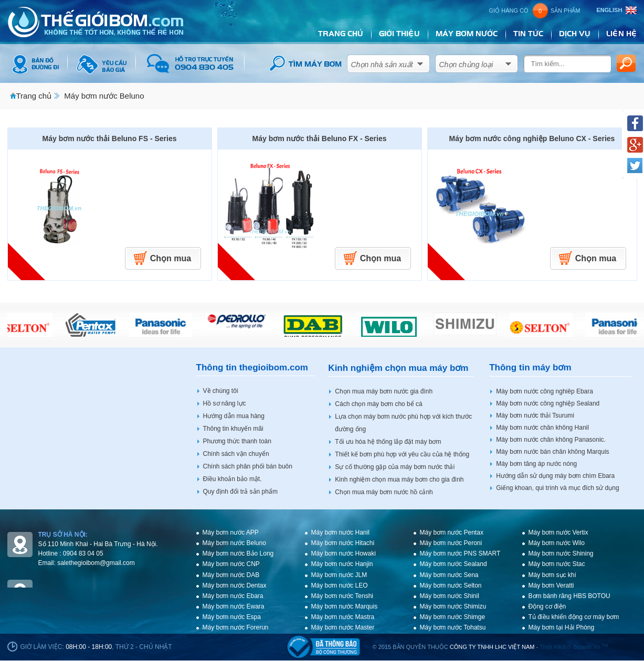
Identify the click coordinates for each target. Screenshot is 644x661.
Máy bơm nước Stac (557, 564)
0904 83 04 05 (83, 553)
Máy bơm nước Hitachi (343, 543)
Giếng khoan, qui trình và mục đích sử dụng (557, 488)
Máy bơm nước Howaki (344, 553)
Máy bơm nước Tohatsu (453, 627)
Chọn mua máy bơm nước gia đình (384, 391)
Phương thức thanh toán (237, 441)
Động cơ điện (547, 606)
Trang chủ (34, 96)
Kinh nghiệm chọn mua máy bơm (398, 368)
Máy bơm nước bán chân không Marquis (552, 452)
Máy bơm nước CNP (231, 564)
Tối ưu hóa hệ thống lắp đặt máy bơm (388, 442)
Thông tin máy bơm (530, 367)
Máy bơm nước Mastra (343, 617)
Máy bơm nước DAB (231, 575)
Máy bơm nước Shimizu (453, 606)
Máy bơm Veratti (551, 585)
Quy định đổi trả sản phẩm (240, 492)
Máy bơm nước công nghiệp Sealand (548, 403)
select (420, 62)
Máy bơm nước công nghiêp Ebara (545, 391)
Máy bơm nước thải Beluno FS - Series (110, 138)
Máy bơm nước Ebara (233, 596)
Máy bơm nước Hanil (340, 532)
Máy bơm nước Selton (451, 585)
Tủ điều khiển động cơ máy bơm (574, 617)
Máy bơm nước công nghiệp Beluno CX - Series (532, 138)
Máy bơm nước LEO (340, 585)
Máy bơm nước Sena (449, 575)
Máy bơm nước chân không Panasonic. (551, 440)
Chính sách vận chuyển (236, 454)
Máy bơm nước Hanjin (342, 564)
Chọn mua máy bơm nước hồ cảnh (384, 492)
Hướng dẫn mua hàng (234, 416)
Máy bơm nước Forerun (236, 627)
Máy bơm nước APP (231, 532)
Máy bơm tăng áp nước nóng (536, 464)
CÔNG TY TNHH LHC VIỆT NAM (492, 647)
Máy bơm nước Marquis (345, 606)
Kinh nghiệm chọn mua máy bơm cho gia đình (399, 479)
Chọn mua (171, 258)
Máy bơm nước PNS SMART (460, 553)
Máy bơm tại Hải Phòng (562, 627)
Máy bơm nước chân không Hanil (542, 428)
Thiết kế (550, 647)
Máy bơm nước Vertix (558, 532)
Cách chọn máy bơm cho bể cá (378, 404)
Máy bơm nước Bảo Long (238, 553)
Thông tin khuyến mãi (233, 429)
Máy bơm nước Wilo (557, 543)
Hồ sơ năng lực (225, 403)
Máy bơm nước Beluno (104, 96)
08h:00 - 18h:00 (89, 647)
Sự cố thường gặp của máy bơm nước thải (395, 467)
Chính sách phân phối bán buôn (248, 466)
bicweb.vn (591, 647)
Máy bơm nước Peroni (451, 543)
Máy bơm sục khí (552, 575)
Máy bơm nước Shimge (453, 617)
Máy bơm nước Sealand (453, 564)
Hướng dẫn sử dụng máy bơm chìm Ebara (555, 476)
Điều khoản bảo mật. (233, 479)
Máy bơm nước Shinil (450, 596)
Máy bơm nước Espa (232, 617)
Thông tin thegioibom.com (252, 367)
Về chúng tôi (221, 391)
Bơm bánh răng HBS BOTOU (569, 596)
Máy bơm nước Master (343, 627)
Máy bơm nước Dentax (235, 585)
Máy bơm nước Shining (561, 553)
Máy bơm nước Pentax (452, 532)
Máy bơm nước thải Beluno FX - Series (320, 138)
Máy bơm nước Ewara (234, 606)
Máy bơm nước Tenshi (342, 596)
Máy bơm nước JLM (339, 575)
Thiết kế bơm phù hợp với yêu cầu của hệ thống (402, 454)
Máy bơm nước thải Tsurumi (535, 415)
